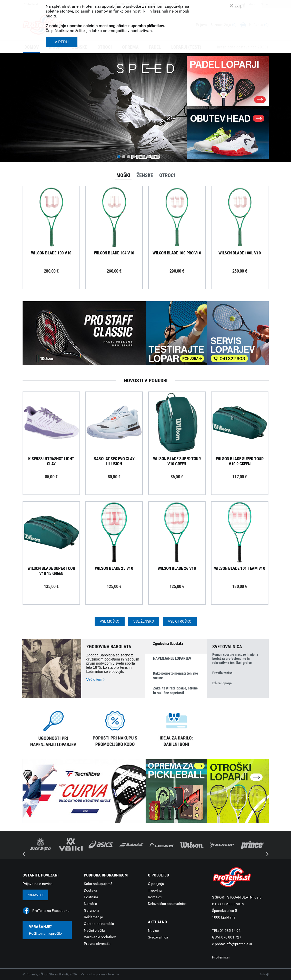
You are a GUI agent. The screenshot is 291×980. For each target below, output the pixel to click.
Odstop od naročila (99, 924)
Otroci (167, 175)
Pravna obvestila (97, 944)
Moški (123, 175)
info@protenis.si (239, 944)
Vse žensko (144, 621)
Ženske (145, 175)
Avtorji (264, 974)
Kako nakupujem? (98, 884)
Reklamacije (93, 917)
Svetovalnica (158, 937)
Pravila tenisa (222, 673)
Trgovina (155, 890)
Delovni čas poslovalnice (167, 904)
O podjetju (156, 884)
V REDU (62, 42)
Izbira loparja (222, 683)
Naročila (91, 904)
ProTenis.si (221, 957)
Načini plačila (94, 930)
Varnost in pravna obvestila (100, 974)
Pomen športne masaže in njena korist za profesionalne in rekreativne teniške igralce (235, 658)
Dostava (91, 890)
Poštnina (91, 897)
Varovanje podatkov (100, 937)
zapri (238, 6)
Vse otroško (180, 621)
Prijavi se (35, 895)
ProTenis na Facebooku (51, 911)
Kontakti (155, 897)
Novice (153, 931)
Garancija (92, 910)
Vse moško (110, 621)
